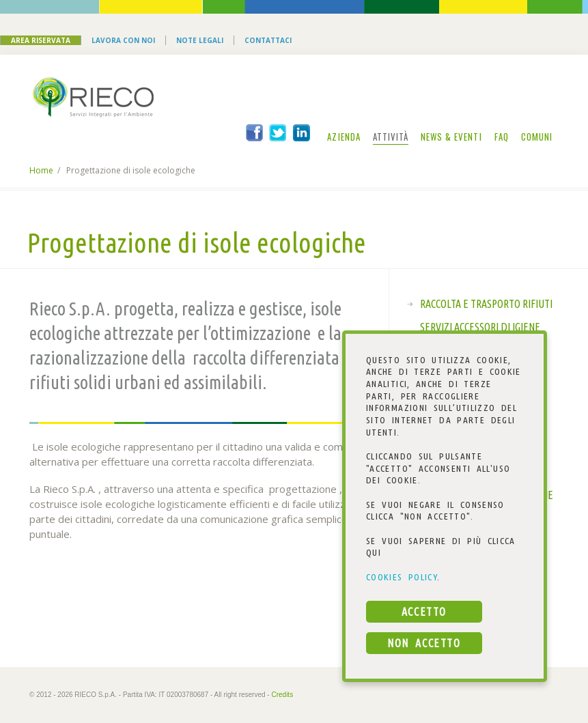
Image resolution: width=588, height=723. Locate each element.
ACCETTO (424, 612)
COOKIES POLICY (402, 577)
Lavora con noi (123, 40)
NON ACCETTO (424, 643)
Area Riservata (41, 40)
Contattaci (268, 40)
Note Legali (200, 40)
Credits (282, 695)
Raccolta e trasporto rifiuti (486, 304)
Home (41, 170)
